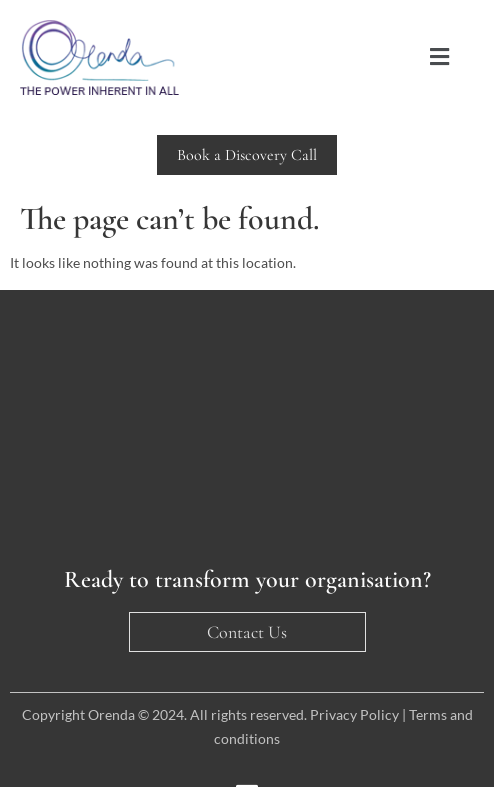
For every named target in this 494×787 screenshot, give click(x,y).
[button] (440, 57)
